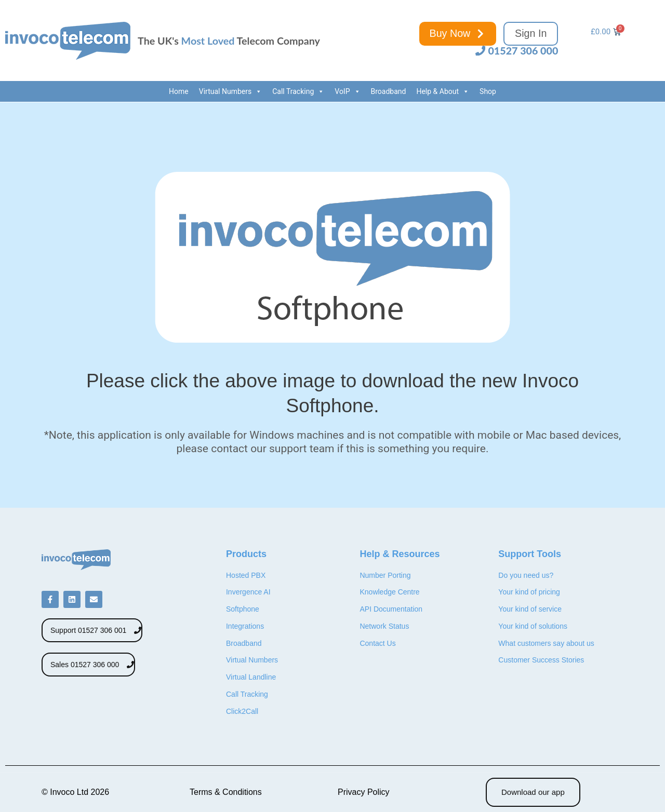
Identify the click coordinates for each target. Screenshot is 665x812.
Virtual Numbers (230, 91)
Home (179, 91)
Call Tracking (298, 91)
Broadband (389, 91)
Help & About (443, 91)
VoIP (347, 91)
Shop (488, 91)
